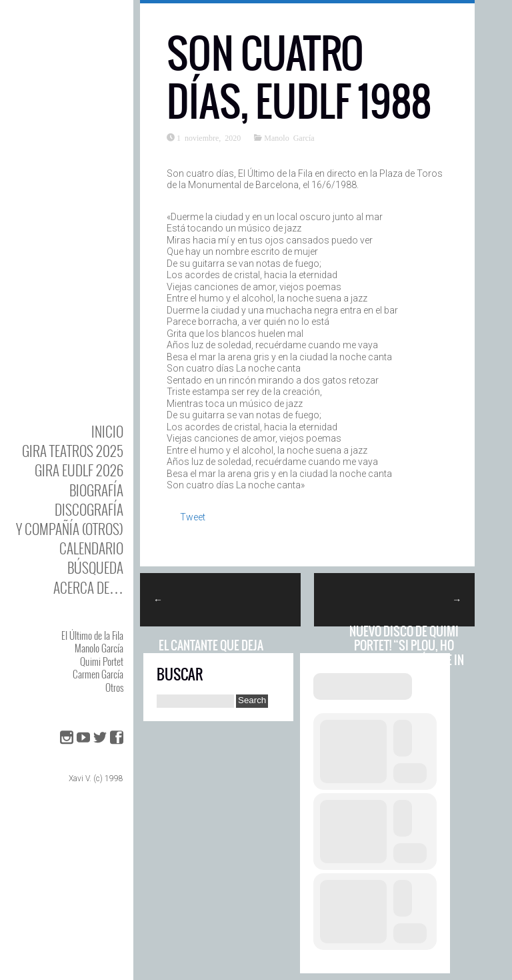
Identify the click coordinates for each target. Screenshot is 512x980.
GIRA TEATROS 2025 (73, 451)
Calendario (91, 548)
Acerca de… (88, 587)
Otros (114, 687)
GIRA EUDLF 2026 (79, 470)
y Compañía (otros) (70, 529)
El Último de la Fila (92, 635)
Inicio (107, 431)
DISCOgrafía (89, 509)
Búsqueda (95, 567)
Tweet (193, 517)
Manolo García (99, 648)
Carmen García (98, 674)
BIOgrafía (96, 490)
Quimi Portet (102, 661)
